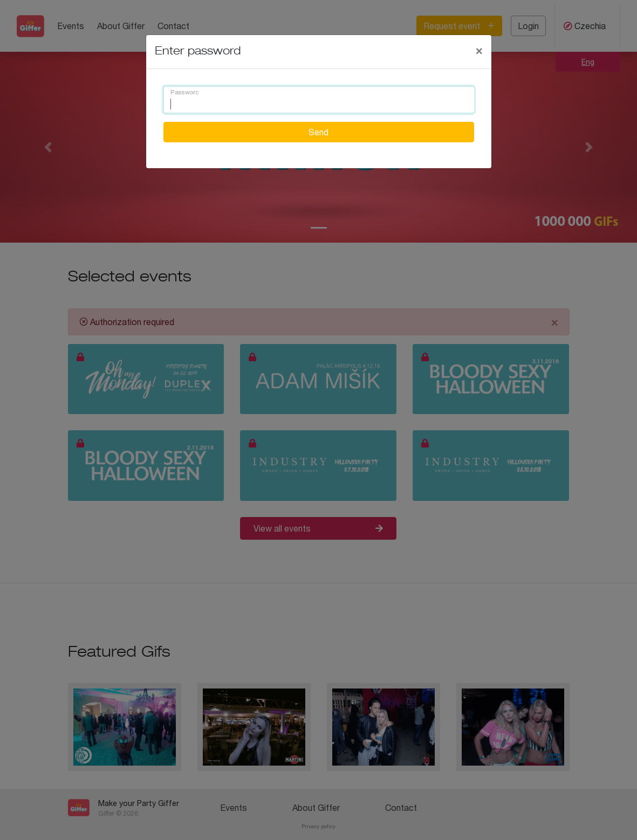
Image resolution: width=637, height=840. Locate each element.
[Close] (479, 50)
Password (184, 93)
